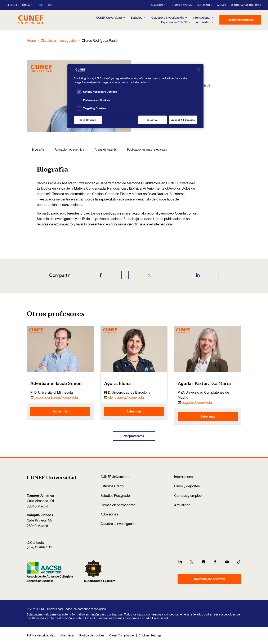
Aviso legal (67, 635)
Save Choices (88, 120)
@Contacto (35, 543)
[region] (135, 96)
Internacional (204, 18)
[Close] (198, 69)
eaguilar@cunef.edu (197, 402)
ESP (41, 5)
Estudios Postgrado (115, 496)
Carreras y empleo (188, 496)
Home (31, 40)
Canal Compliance (122, 635)
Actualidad (182, 505)
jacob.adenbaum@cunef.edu (56, 397)
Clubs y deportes (187, 486)
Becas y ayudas (182, 5)
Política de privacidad (41, 635)
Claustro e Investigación (170, 18)
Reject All (153, 120)
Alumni (222, 5)
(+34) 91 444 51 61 (39, 547)
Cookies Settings (150, 635)
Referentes (205, 5)
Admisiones (109, 514)
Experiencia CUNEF (176, 22)
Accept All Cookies (183, 120)
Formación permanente (118, 505)
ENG (49, 5)
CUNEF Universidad (115, 477)
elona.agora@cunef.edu (126, 397)
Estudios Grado (112, 486)
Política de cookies (92, 635)
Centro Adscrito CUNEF (246, 5)
